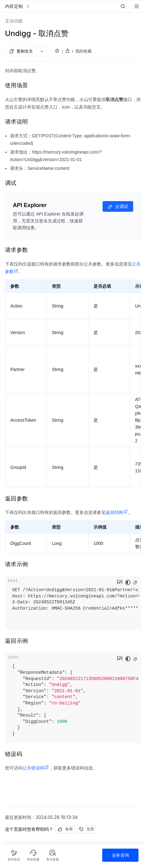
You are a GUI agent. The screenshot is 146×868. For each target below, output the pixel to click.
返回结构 (117, 512)
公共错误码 (36, 768)
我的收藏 (83, 51)
